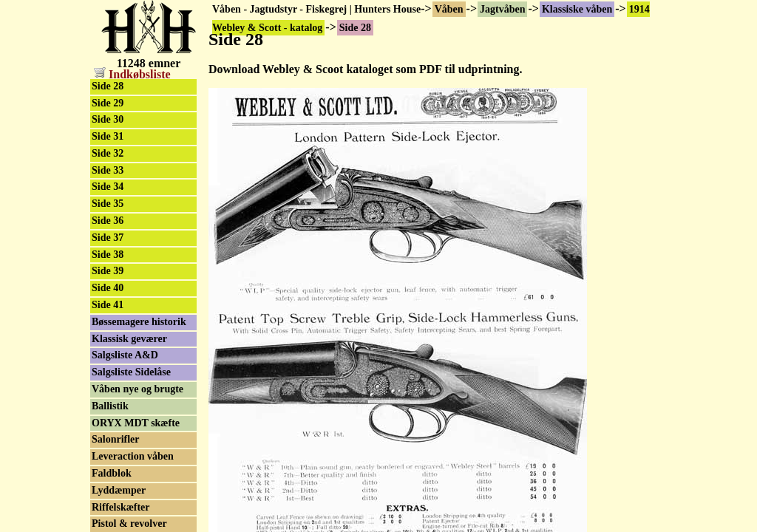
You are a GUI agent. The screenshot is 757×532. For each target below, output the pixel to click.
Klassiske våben (577, 9)
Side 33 (108, 170)
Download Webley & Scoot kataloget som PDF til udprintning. (365, 69)
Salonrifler (116, 439)
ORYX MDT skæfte (136, 423)
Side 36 (108, 221)
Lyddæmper (119, 490)
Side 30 (108, 119)
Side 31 (108, 136)
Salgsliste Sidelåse (131, 372)
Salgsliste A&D (125, 355)
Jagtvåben (502, 9)
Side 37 (108, 238)
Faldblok (112, 473)
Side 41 (108, 305)
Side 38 (108, 255)
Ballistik (110, 406)
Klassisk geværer (129, 339)
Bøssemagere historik (139, 322)
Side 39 (108, 271)
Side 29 (108, 103)
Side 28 (108, 86)
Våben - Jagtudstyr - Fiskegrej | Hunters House (316, 9)
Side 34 (108, 187)
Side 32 (108, 153)
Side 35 (108, 204)
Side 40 (108, 288)
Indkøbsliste (132, 74)
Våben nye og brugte (138, 389)
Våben (449, 9)
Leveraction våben (133, 456)
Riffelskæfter (121, 507)
